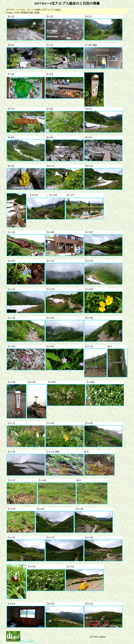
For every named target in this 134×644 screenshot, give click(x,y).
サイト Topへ (21, 641)
